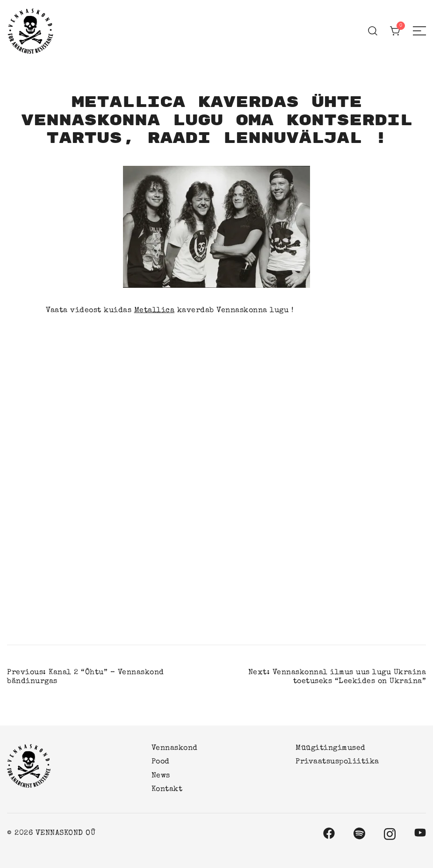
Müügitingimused (331, 748)
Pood (161, 762)
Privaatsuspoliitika (337, 762)
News (161, 776)
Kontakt (167, 790)
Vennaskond (175, 748)
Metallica (155, 311)
